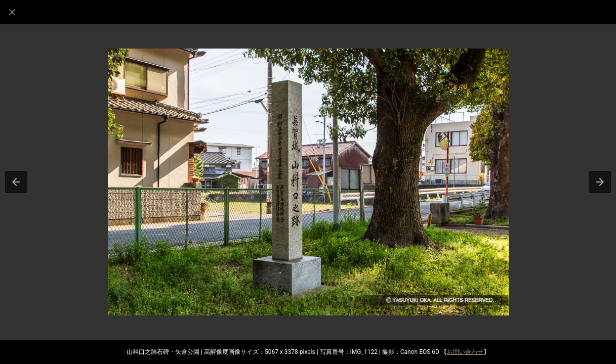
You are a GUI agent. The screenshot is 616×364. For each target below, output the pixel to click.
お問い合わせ (465, 352)
